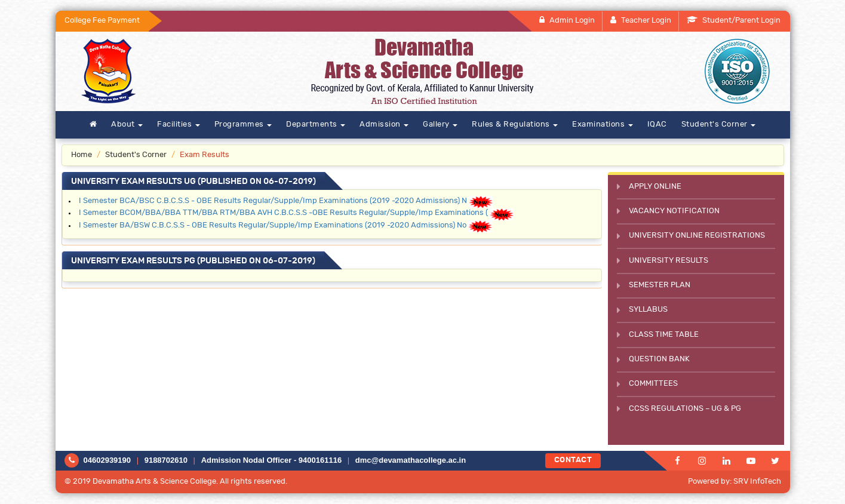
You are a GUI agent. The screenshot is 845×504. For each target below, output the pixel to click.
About (127, 125)
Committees (653, 384)
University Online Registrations (697, 236)
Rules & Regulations (515, 125)
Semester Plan (660, 285)
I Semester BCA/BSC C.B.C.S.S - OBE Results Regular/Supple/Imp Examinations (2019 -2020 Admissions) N (273, 201)
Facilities (179, 125)
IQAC (657, 125)
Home (82, 155)
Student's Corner (719, 125)
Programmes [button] (243, 125)
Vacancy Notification (674, 211)
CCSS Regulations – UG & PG (685, 409)
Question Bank (659, 359)
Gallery (440, 125)
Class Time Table (664, 335)
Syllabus (648, 310)
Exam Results (205, 155)
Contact (573, 460)
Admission (384, 125)
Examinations (603, 125)
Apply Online (655, 187)
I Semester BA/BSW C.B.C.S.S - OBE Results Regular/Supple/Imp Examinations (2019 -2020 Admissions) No (273, 225)
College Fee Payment (102, 21)
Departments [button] (316, 125)
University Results (669, 261)
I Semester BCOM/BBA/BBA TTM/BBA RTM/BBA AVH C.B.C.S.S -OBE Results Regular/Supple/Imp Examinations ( (283, 213)
